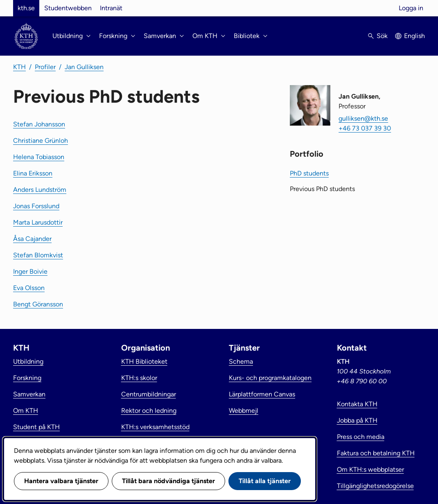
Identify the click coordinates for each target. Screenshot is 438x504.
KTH (19, 67)
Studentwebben (68, 8)
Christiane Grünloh (41, 141)
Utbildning (28, 361)
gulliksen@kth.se (363, 118)
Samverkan (29, 394)
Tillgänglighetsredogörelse (375, 486)
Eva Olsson (29, 288)
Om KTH (26, 411)
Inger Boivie (30, 271)
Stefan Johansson (39, 124)
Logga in (411, 8)
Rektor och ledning (149, 411)
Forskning (27, 378)
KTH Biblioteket (144, 361)
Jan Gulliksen (84, 67)
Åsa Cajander (32, 239)
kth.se (26, 8)
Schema (241, 361)
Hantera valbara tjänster (61, 481)
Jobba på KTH (357, 420)
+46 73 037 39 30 (365, 128)
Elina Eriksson (33, 173)
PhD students (309, 173)
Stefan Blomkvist (38, 255)
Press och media (361, 437)
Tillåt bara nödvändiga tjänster (168, 481)
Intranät (111, 8)
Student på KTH (36, 427)
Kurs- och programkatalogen (270, 378)
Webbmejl (244, 411)
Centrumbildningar (149, 394)
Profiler (45, 67)
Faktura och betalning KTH (376, 453)
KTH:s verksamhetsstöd (155, 427)
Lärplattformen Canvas (262, 394)
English (414, 36)
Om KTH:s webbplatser (370, 469)
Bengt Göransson (38, 304)
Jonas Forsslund (36, 206)
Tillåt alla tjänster (265, 481)
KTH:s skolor (139, 378)
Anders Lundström (40, 190)
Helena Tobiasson (39, 157)
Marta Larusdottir (38, 222)
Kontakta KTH (357, 404)
